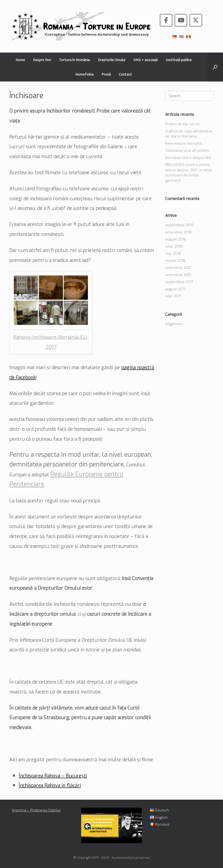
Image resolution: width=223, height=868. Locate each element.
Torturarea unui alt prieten (187, 151)
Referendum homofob (184, 144)
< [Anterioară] (88, 827)
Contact (125, 74)
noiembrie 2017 (178, 268)
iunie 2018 (174, 246)
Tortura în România (74, 60)
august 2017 (175, 289)
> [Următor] (135, 827)
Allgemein (174, 324)
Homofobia (84, 74)
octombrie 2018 (178, 232)
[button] (215, 67)
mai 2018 (173, 253)
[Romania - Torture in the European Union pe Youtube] (181, 20)
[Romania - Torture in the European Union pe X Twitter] (196, 20)
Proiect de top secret (182, 124)
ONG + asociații (145, 60)
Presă (106, 74)
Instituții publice (179, 60)
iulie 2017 (173, 296)
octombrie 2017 (178, 275)
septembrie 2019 (179, 225)
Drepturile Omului (111, 60)
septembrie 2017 (179, 282)
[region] (112, 828)
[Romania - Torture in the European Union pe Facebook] (166, 20)
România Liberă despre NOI (188, 158)
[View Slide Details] (112, 825)
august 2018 (175, 239)
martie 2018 (175, 261)
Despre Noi (42, 60)
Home (20, 60)
